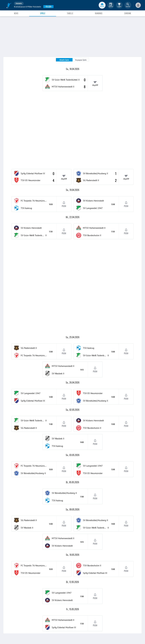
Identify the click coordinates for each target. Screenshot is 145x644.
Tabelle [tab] (70, 13)
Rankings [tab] (99, 13)
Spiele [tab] (43, 13)
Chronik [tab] (128, 13)
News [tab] (16, 13)
